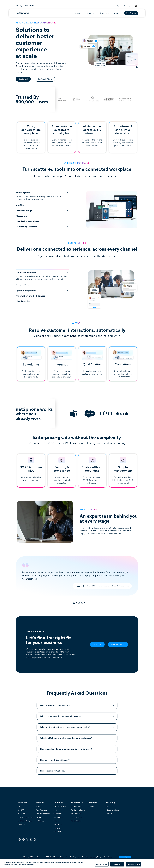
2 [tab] (77, 603)
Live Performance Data (42, 221)
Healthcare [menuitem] (57, 824)
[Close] (151, 863)
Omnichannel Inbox (42, 272)
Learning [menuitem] (110, 803)
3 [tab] (79, 603)
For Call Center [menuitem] (77, 817)
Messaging (42, 216)
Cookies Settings (102, 864)
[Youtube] (31, 840)
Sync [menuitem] (20, 806)
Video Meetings (42, 211)
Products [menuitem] (23, 803)
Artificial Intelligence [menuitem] (26, 821)
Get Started (131, 13)
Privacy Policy (64, 857)
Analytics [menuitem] (39, 806)
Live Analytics (42, 301)
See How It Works (22, 285)
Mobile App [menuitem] (40, 821)
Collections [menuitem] (58, 814)
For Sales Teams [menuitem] (77, 806)
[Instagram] (35, 840)
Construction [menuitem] (58, 817)
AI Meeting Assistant (42, 227)
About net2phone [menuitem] (113, 810)
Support (119, 6)
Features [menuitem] (40, 803)
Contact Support (125, 857)
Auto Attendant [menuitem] (42, 810)
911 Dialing (73, 857)
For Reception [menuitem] (76, 814)
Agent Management (42, 290)
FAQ (48, 857)
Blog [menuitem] (108, 806)
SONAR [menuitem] (21, 810)
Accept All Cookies (133, 864)
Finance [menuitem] (56, 821)
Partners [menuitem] (93, 803)
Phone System (42, 192)
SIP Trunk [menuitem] (22, 824)
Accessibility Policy (95, 857)
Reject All (117, 864)
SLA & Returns (54, 857)
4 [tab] (82, 603)
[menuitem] (79, 803)
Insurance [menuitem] (57, 828)
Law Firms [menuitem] (57, 832)
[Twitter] (27, 840)
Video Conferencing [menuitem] (26, 817)
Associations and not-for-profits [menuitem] (61, 806)
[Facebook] (24, 840)
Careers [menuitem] (109, 814)
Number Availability (83, 857)
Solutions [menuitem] (58, 803)
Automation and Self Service (42, 296)
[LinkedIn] (20, 840)
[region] (77, 864)
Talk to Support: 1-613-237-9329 (25, 6)
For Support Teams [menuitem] (78, 810)
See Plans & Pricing (45, 79)
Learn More (20, 205)
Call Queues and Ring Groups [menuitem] (44, 814)
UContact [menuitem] (22, 814)
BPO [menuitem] (55, 810)
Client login (127, 6)
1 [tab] (74, 603)
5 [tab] (84, 603)
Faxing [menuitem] (38, 817)
